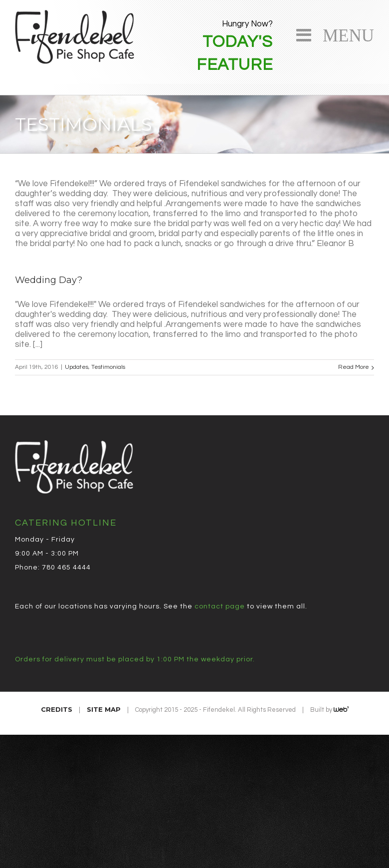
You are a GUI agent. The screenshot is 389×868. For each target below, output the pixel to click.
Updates (77, 367)
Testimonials (108, 367)
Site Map (104, 709)
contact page (220, 606)
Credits (57, 709)
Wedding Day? (49, 280)
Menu (344, 34)
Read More (354, 367)
